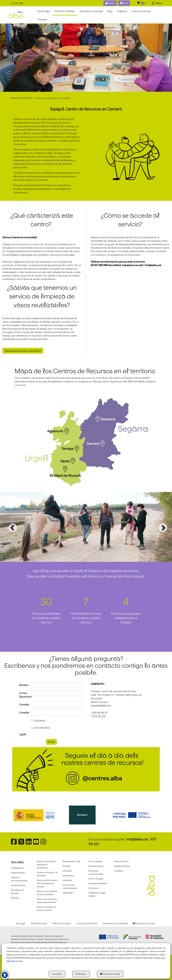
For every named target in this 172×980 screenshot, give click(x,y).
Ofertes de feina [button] (122, 866)
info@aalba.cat (137, 839)
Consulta (23, 705)
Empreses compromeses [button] (96, 872)
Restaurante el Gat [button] (71, 861)
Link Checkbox (40, 728)
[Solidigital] (86, 815)
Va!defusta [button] (68, 893)
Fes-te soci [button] (94, 888)
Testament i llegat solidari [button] (97, 894)
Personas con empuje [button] (17, 892)
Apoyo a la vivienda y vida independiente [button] (47, 901)
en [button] (17, 3)
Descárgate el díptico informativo (23, 351)
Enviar (51, 742)
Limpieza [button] (67, 871)
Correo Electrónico (23, 695)
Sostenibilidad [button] (18, 873)
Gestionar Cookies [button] (110, 974)
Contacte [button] (119, 871)
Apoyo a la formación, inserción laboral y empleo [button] (47, 883)
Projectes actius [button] (96, 866)
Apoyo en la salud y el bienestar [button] (47, 874)
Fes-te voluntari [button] (96, 879)
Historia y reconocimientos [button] (19, 879)
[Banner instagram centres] (86, 769)
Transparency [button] (18, 868)
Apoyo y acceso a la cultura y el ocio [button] (46, 908)
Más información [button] (15, 961)
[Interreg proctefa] (135, 815)
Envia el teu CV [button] (121, 861)
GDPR (23, 735)
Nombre (23, 685)
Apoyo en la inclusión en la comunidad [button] (47, 893)
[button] (142, 3)
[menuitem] (17, 3)
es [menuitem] (22, 3)
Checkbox (38, 721)
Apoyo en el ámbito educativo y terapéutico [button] (46, 864)
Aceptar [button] (57, 974)
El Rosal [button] (66, 866)
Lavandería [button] (68, 875)
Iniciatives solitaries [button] (97, 883)
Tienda (110, 3)
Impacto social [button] (18, 885)
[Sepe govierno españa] (38, 815)
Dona (124, 3)
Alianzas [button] (15, 898)
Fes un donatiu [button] (95, 861)
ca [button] (12, 3)
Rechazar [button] (81, 974)
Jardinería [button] (67, 880)
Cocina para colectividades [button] (70, 886)
